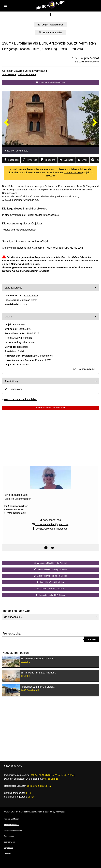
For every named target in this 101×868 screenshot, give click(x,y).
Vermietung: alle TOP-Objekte (51, 595)
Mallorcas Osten (27, 74)
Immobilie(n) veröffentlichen (50, 582)
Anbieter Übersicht (12, 825)
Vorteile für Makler (11, 819)
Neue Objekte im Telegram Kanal (51, 569)
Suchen (92, 639)
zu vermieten (22, 186)
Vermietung (41, 71)
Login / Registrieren (50, 25)
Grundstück (75, 190)
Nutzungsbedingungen (13, 830)
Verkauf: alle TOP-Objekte (51, 589)
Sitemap (7, 853)
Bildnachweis (9, 842)
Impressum (9, 848)
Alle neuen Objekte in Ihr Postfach (50, 563)
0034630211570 (72, 172)
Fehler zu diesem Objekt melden (50, 408)
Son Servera (9, 74)
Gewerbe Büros (22, 71)
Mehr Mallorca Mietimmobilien (21, 399)
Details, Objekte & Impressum (52, 529)
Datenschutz (9, 836)
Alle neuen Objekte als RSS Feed (50, 576)
